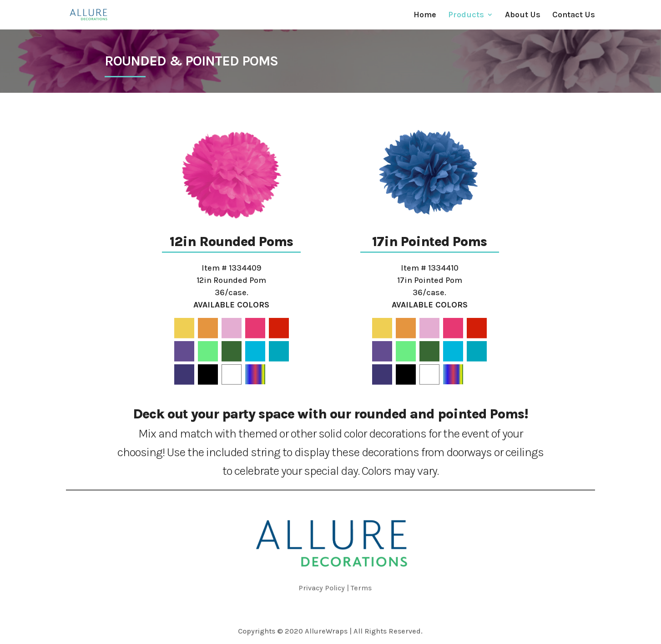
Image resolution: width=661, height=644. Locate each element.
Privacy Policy (322, 588)
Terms (361, 588)
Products (466, 15)
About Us (523, 15)
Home (425, 15)
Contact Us (574, 15)
